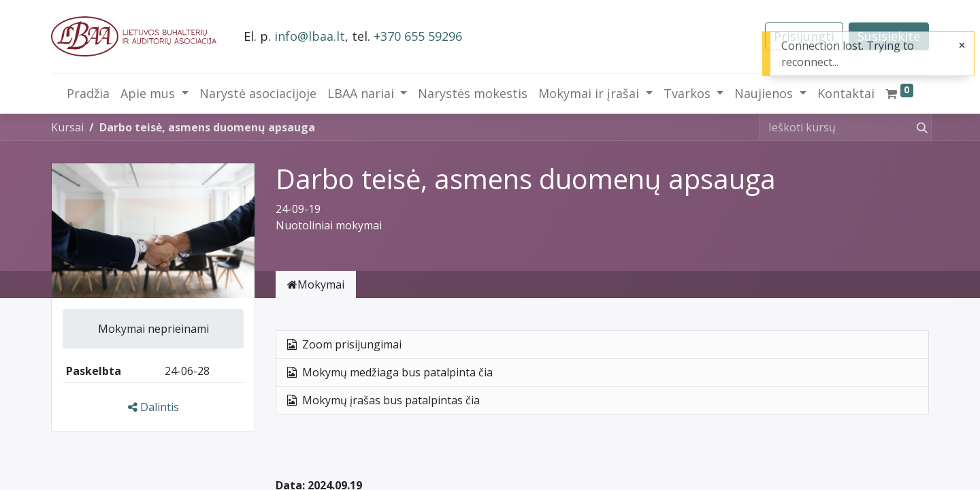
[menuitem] (88, 94)
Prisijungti (804, 36)
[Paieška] (919, 127)
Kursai (67, 127)
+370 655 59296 (418, 36)
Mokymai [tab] (316, 284)
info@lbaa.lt (310, 36)
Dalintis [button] (153, 407)
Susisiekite (889, 36)
